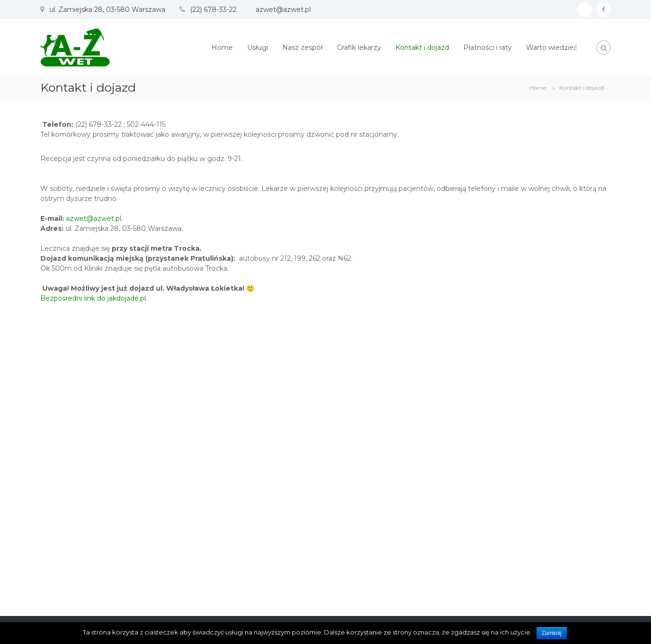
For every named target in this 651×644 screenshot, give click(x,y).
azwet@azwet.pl (94, 218)
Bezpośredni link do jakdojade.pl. (94, 298)
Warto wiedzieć (552, 47)
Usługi (258, 47)
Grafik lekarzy (359, 47)
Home (222, 47)
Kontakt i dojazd (422, 47)
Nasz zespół (302, 47)
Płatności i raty (488, 47)
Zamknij (552, 633)
